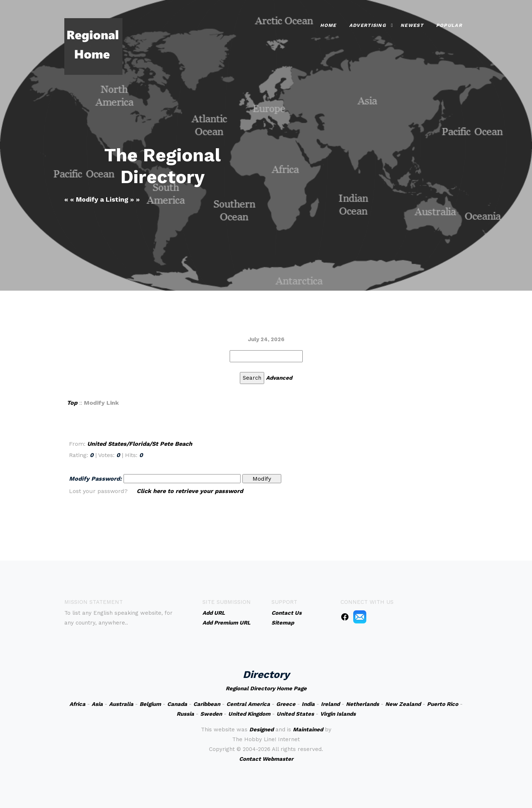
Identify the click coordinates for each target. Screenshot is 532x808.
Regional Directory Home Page (266, 688)
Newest (412, 25)
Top (72, 403)
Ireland (330, 704)
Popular (449, 25)
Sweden (211, 714)
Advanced (279, 378)
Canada (177, 704)
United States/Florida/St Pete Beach (140, 444)
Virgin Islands (338, 714)
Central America (248, 704)
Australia (121, 704)
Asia (97, 704)
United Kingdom (249, 714)
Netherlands (362, 704)
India (308, 704)
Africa (77, 704)
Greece (286, 704)
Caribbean (207, 704)
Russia (185, 714)
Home (328, 25)
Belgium (150, 704)
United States (295, 714)
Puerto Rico (443, 704)
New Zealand (403, 704)
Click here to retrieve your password (190, 491)
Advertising (368, 25)
